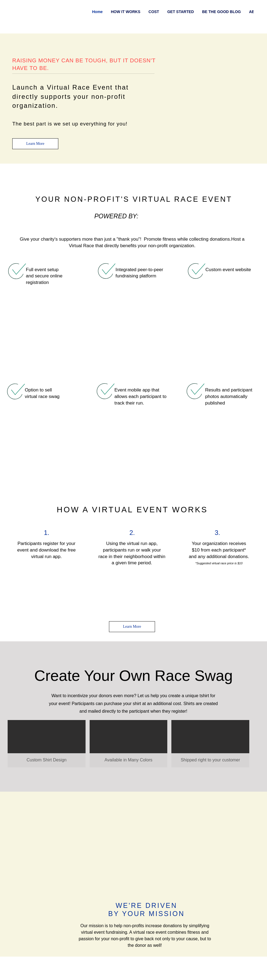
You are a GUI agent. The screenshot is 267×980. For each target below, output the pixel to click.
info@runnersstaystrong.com (141, 954)
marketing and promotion (96, 47)
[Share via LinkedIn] (62, 688)
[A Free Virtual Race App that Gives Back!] (45, 768)
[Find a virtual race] (221, 20)
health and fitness (47, 47)
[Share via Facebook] (35, 688)
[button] (255, 47)
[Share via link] (75, 688)
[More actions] (231, 85)
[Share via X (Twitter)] (49, 688)
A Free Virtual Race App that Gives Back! (44, 804)
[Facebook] (256, 11)
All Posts (13, 47)
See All (255, 736)
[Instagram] (248, 11)
